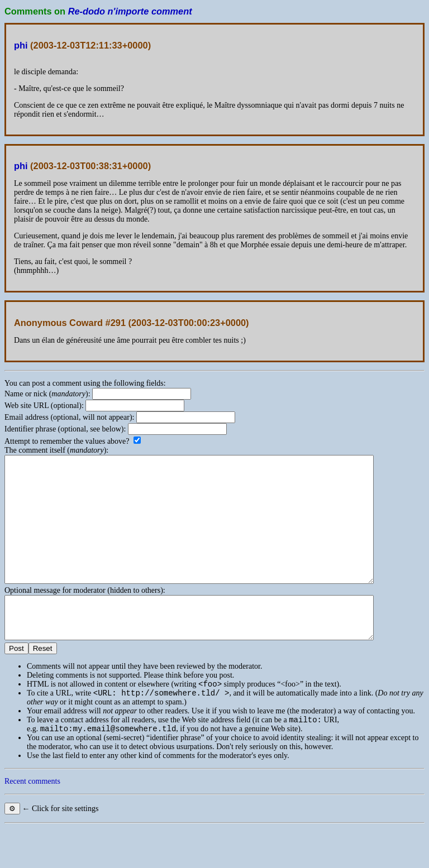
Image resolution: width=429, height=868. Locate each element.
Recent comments (32, 821)
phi (21, 45)
